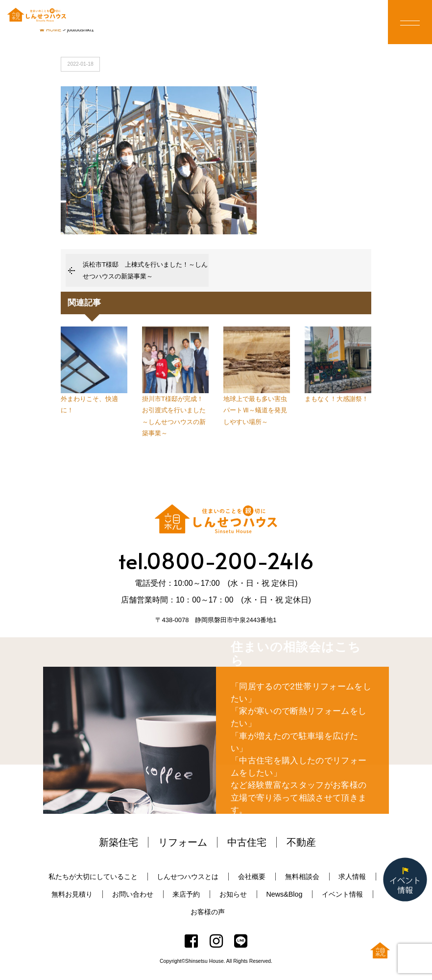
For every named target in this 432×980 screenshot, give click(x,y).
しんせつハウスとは (188, 877)
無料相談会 (302, 877)
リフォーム (183, 842)
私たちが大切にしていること (93, 877)
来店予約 (186, 894)
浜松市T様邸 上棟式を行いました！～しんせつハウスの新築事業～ (145, 270)
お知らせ (233, 894)
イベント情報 (342, 894)
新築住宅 (119, 842)
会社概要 (252, 877)
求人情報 (352, 877)
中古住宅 (247, 842)
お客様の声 (208, 912)
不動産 (301, 842)
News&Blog (284, 894)
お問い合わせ (133, 894)
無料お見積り (72, 894)
